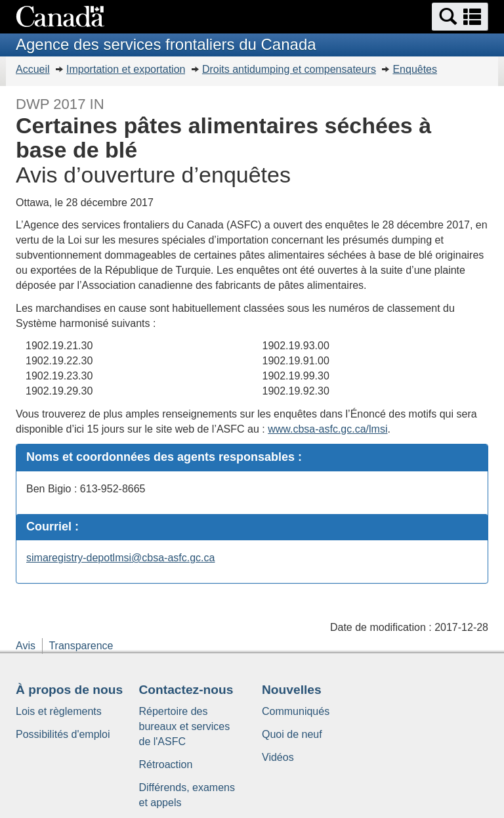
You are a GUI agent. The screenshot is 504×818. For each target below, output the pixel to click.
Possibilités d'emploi (63, 734)
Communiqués (296, 711)
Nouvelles (292, 690)
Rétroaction (166, 764)
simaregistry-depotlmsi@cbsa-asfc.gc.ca (120, 558)
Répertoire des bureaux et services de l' (185, 726)
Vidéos (278, 757)
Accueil (33, 69)
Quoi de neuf (292, 734)
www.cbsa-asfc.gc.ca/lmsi (327, 429)
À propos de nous (69, 690)
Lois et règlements (59, 711)
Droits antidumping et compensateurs (289, 69)
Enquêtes (415, 69)
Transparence (81, 646)
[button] (460, 17)
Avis (26, 646)
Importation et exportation (126, 69)
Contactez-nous (186, 690)
